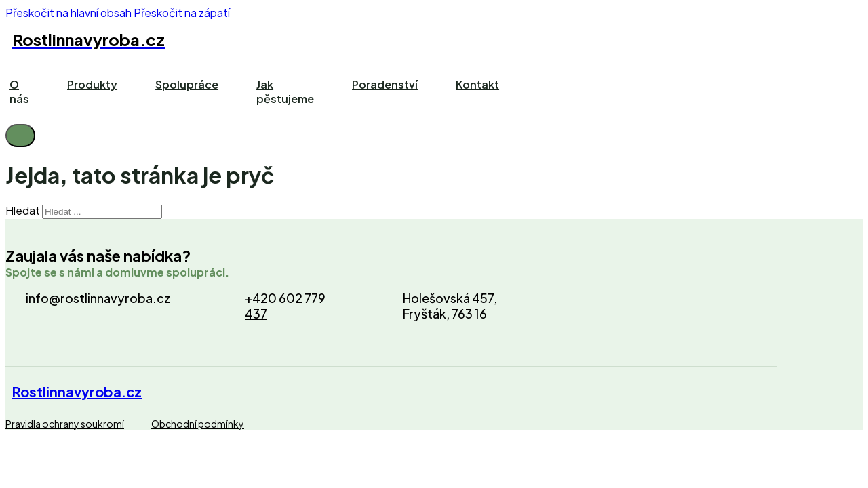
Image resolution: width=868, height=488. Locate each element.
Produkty (92, 84)
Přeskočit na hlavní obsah (68, 13)
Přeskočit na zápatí (182, 13)
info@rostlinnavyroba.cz (98, 298)
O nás (19, 91)
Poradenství (385, 84)
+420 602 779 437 (285, 306)
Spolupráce (187, 84)
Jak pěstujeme (285, 91)
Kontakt (477, 84)
